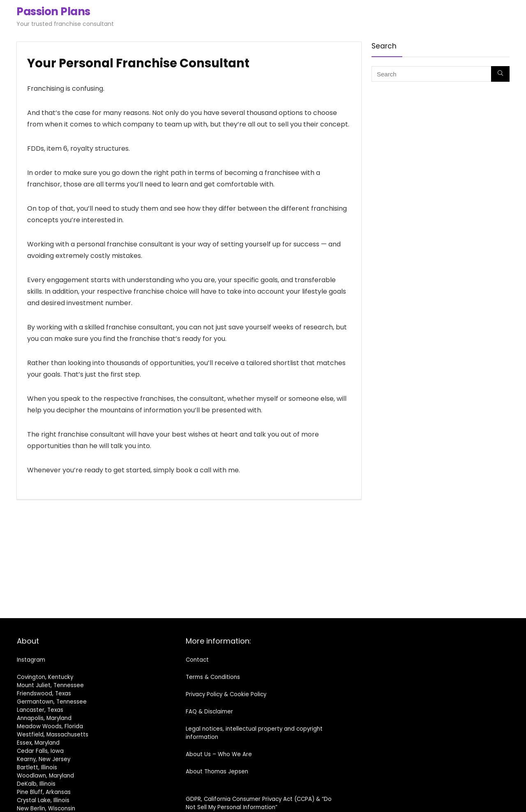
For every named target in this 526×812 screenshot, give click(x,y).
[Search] (500, 74)
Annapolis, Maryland (44, 718)
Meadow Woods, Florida (50, 726)
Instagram (31, 660)
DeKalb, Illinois (36, 784)
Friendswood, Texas (44, 694)
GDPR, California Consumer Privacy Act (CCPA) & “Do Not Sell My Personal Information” (259, 803)
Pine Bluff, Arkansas (44, 792)
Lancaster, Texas (40, 710)
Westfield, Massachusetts (53, 735)
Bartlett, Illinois (37, 767)
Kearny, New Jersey (44, 759)
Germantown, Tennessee (52, 702)
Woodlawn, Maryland (45, 776)
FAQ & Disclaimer (209, 712)
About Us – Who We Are (219, 754)
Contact (197, 660)
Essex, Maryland (38, 743)
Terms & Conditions (213, 677)
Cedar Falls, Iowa (40, 751)
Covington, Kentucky (45, 677)
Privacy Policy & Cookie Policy (226, 694)
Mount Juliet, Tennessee (50, 685)
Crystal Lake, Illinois (43, 800)
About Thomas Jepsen (217, 772)
